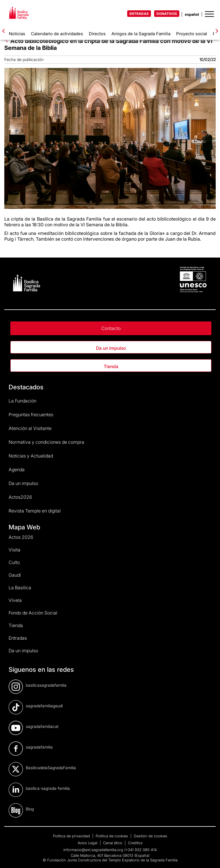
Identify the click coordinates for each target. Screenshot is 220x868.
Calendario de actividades (57, 34)
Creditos (135, 843)
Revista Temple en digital (35, 511)
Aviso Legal (88, 843)
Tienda (111, 366)
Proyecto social (192, 34)
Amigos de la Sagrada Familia (141, 34)
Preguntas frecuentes (31, 415)
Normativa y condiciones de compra (46, 442)
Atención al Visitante (30, 428)
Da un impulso (111, 348)
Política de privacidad (72, 836)
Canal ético (113, 843)
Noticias (17, 34)
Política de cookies (112, 836)
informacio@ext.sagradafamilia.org (93, 850)
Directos (97, 34)
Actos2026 (20, 497)
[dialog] (209, 857)
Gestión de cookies (151, 836)
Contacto (111, 328)
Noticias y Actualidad (31, 456)
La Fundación (22, 401)
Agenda (17, 470)
